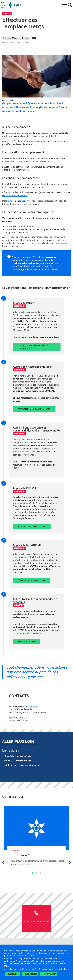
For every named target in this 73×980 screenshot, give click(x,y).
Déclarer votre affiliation (31, 580)
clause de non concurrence (15, 195)
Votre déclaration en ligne (32, 527)
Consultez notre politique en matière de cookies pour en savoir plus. (36, 969)
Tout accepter (30, 974)
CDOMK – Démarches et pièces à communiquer (33, 347)
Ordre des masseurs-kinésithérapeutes (23, 765)
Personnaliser (49, 974)
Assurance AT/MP (26, 641)
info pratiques (31, 706)
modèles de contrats (16, 201)
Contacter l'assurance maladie (34, 409)
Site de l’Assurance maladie (18, 756)
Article (7, 13)
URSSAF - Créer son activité (18, 761)
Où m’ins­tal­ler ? (20, 855)
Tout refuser (12, 974)
